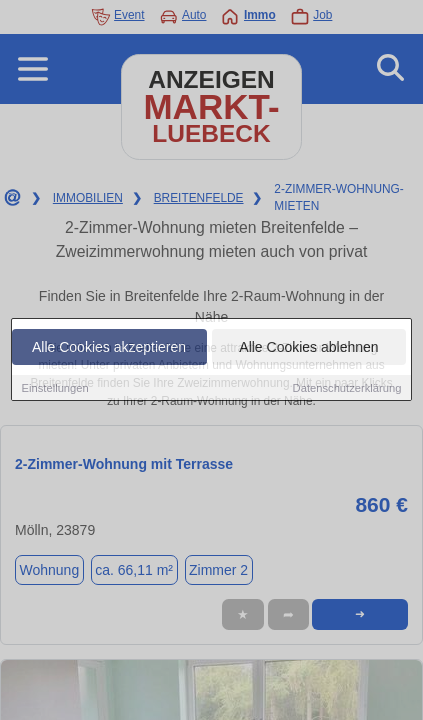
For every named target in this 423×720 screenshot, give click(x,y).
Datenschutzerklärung (347, 388)
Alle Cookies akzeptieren (109, 347)
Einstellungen (55, 388)
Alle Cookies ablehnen (308, 347)
